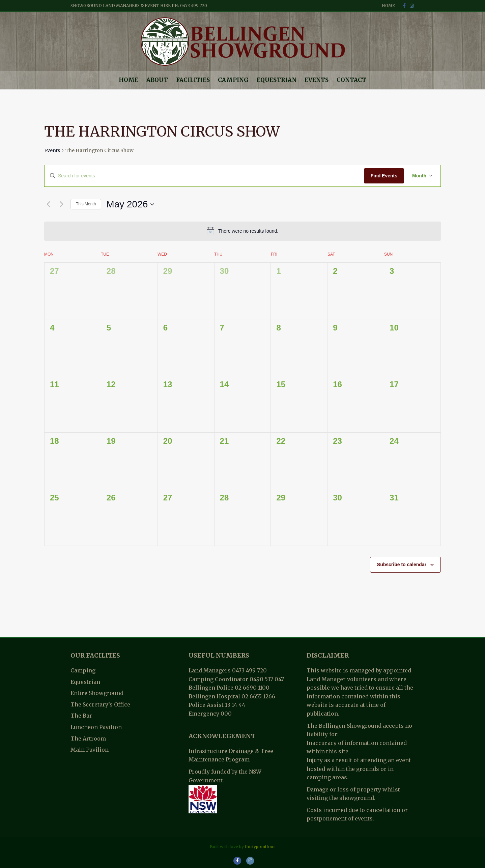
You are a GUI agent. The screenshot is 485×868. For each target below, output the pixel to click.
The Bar (81, 716)
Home (388, 6)
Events (317, 80)
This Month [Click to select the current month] (86, 204)
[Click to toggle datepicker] (130, 204)
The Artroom (88, 739)
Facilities (193, 80)
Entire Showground (97, 693)
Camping (233, 80)
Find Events (384, 176)
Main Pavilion (90, 750)
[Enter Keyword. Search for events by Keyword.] (204, 176)
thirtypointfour (260, 847)
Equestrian (277, 80)
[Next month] (61, 204)
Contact (351, 80)
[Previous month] (48, 204)
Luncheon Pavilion (96, 727)
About (157, 80)
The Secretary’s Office (100, 704)
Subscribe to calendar (402, 565)
